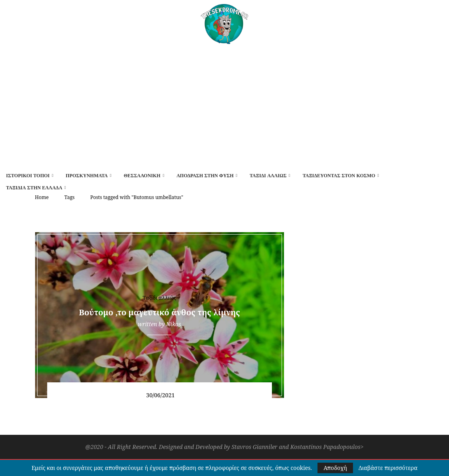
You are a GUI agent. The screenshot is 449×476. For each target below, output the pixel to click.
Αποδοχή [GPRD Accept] (335, 468)
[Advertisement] (224, 105)
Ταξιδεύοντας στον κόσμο (339, 176)
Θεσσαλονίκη (142, 176)
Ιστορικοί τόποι (28, 176)
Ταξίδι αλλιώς (268, 176)
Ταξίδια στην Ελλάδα (34, 188)
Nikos (174, 324)
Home (42, 197)
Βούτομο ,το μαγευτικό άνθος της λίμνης (160, 312)
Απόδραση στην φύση (205, 176)
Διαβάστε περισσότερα (388, 468)
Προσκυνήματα (87, 176)
